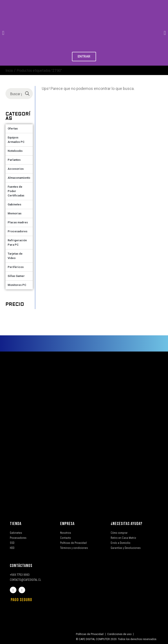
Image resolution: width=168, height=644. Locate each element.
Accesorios (16, 169)
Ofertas (13, 129)
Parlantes (14, 160)
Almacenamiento (19, 178)
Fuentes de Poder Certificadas (16, 191)
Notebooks (15, 151)
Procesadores (17, 231)
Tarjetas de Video (15, 256)
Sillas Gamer (16, 276)
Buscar (27, 94)
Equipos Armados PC (16, 140)
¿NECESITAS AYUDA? (127, 524)
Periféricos (16, 267)
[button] (3, 33)
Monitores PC (17, 285)
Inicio (9, 70)
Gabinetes (14, 204)
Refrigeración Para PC (17, 242)
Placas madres (18, 222)
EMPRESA (67, 524)
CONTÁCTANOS (21, 566)
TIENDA (16, 524)
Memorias (15, 213)
